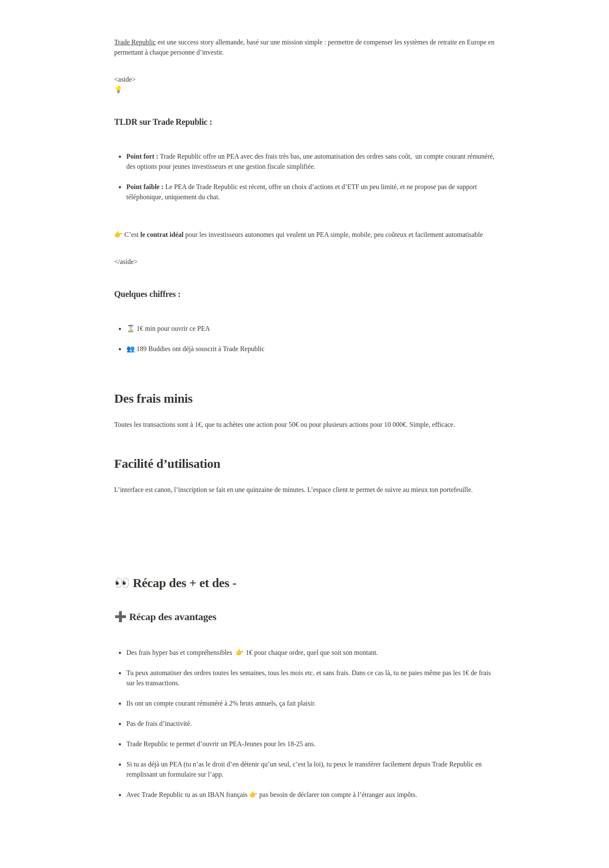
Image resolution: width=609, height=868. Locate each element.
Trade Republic (135, 42)
